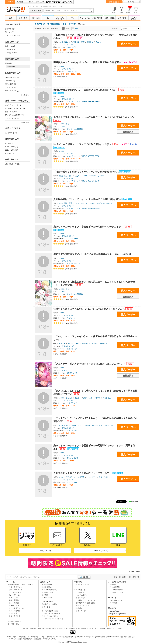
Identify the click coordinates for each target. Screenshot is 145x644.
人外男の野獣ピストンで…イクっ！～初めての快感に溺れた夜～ (87, 199)
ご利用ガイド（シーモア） (86, 600)
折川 (71, 176)
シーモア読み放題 (15, 621)
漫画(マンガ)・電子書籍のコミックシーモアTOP (55, 24)
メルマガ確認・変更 (49, 590)
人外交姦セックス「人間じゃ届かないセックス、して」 (83, 473)
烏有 (83, 42)
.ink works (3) (10, 81)
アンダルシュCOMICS (75, 129)
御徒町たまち (97, 425)
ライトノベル (85, 18)
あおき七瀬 (63, 203)
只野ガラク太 (74, 203)
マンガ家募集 (115, 587)
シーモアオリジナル (16, 608)
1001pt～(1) (9, 153)
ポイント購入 (47, 587)
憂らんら (69, 398)
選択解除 (8, 63)
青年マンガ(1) (10, 29)
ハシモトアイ (92, 477)
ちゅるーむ (71, 318)
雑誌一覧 (117, 577)
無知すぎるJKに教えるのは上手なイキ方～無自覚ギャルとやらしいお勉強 (92, 254)
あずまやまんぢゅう (105, 203)
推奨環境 (79, 608)
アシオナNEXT (72, 239)
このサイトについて (92, 628)
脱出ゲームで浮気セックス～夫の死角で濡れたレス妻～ (83, 144)
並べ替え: (116, 29)
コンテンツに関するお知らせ (53, 619)
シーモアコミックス (60, 18)
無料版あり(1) (12, 49)
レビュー (30, 2)
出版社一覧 (126, 577)
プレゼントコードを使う (51, 613)
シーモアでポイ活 (100, 551)
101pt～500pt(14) (11, 147)
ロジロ (61, 477)
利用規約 (32, 628)
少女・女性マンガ (16, 590)
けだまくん (63, 176)
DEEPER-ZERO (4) (12, 77)
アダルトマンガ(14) (12, 35)
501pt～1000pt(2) (11, 150)
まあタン (78, 398)
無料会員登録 (114, 2)
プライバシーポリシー (43, 628)
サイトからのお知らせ (50, 616)
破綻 (78, 344)
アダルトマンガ (68, 45)
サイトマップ (81, 611)
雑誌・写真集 (110, 18)
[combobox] (68, 11)
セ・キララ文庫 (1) (12, 91)
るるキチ (62, 344)
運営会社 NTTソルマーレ (114, 628)
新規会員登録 (47, 584)
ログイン (131, 2)
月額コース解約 (48, 602)
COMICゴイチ (72, 373)
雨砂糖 (88, 425)
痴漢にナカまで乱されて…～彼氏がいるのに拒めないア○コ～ (86, 90)
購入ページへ (128, 44)
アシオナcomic (72, 482)
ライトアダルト (134, 18)
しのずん (101, 176)
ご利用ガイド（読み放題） (86, 603)
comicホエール (72, 71)
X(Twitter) (113, 603)
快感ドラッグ (72, 349)
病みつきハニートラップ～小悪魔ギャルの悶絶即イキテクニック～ (89, 227)
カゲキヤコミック (74, 102)
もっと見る (25, 95)
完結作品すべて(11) (12, 164)
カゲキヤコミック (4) (13, 105)
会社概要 (26, 628)
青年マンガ (66, 370)
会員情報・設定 (48, 592)
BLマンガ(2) (10, 32)
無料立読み (128, 132)
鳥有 (85, 398)
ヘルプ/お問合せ (82, 595)
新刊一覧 (136, 577)
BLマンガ (66, 126)
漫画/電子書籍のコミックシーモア (21, 584)
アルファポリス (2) (12, 87)
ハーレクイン (14, 606)
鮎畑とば (76, 42)
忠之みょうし (64, 425)
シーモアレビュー (15, 624)
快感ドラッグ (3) (11, 112)
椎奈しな (90, 42)
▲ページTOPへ (135, 572)
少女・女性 (35, 18)
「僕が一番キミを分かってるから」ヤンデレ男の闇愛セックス (86, 172)
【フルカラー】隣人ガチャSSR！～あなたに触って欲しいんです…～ (90, 364)
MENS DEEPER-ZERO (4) (15, 108)
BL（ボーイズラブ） (17, 592)
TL (72, 18)
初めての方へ (81, 598)
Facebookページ (116, 600)
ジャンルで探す (36, 11)
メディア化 (122, 18)
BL (48, 18)
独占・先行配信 (15, 611)
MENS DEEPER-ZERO (91, 102)
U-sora (98, 42)
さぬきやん (104, 344)
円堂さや (71, 344)
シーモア (10, 2)
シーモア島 (40, 2)
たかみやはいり (64, 42)
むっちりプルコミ (74, 263)
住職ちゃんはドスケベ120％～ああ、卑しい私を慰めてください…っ (89, 309)
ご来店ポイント (45, 551)
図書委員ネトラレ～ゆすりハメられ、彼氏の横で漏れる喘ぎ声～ (88, 62)
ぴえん (77, 176)
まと (67, 124)
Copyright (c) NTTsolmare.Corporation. (72, 642)
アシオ (80, 425)
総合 (11, 18)
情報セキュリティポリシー (59, 628)
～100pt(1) (9, 143)
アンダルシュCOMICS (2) (15, 115)
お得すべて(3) (10, 46)
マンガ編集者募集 (116, 590)
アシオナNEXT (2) (12, 118)
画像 (75, 29)
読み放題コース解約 (49, 604)
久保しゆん (107, 398)
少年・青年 (23, 18)
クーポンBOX (47, 598)
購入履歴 (45, 595)
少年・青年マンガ (16, 587)
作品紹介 (113, 584)
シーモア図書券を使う (50, 611)
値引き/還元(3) (12, 53)
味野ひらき (86, 344)
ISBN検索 (103, 628)
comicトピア (72, 47)
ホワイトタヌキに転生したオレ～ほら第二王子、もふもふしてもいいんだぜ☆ (94, 117)
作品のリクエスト (82, 606)
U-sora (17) (11, 67)
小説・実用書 (97, 18)
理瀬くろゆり (104, 477)
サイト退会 (46, 607)
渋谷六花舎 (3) (10, 84)
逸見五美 (81, 477)
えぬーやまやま (95, 398)
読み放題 (20, 2)
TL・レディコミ (15, 595)
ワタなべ (92, 176)
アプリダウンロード (83, 584)
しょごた (85, 203)
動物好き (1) (12, 133)
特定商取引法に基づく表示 (77, 628)
